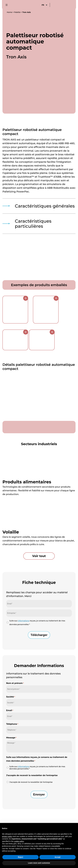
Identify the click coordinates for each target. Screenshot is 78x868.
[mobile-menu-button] (8, 5)
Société (11, 691)
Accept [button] (58, 857)
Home (10, 12)
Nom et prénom (15, 677)
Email (10, 704)
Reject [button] (20, 857)
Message (11, 732)
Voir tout (39, 550)
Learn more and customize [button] (39, 863)
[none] (44, 5)
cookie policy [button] (19, 841)
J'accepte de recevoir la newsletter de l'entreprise (31, 776)
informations (24, 615)
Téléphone (12, 718)
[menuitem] (44, 5)
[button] (75, 827)
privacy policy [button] (7, 836)
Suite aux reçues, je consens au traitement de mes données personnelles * (37, 617)
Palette (17, 12)
